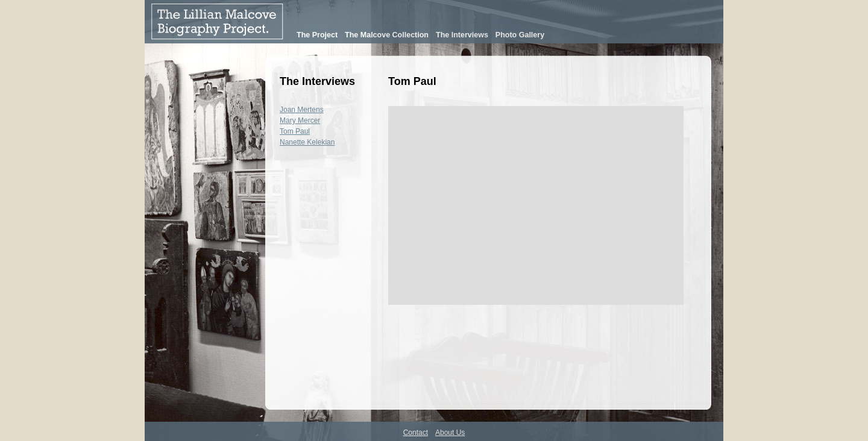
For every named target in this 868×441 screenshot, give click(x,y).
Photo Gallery (520, 35)
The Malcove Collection (387, 35)
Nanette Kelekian (307, 142)
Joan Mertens (302, 110)
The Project (317, 35)
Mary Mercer (300, 120)
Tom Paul (295, 131)
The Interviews (462, 35)
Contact (416, 433)
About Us (450, 433)
